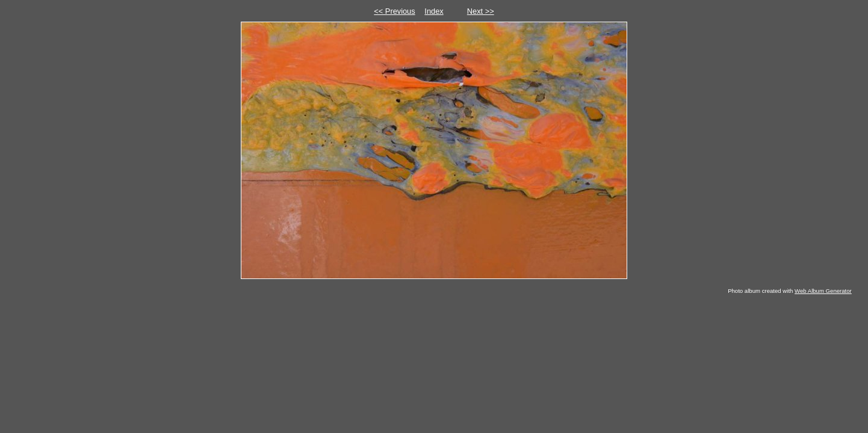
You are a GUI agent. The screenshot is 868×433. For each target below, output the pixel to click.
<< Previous (394, 11)
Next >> (481, 11)
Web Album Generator (823, 291)
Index (434, 11)
